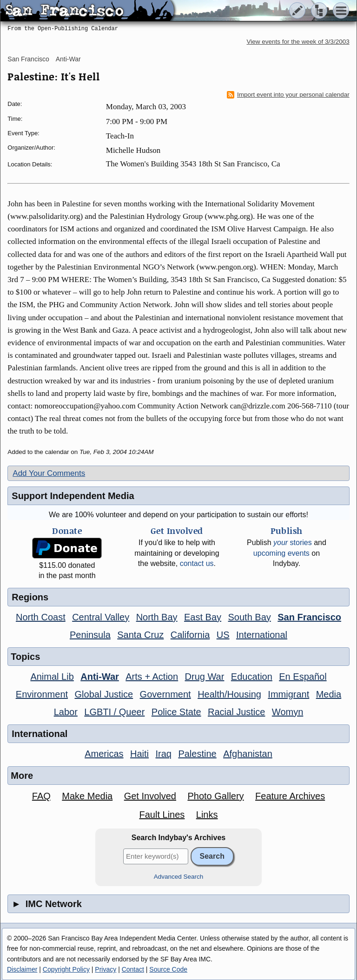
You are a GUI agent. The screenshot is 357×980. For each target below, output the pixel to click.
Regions (30, 597)
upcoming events (281, 553)
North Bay (157, 617)
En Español (303, 677)
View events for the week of (298, 42)
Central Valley (101, 617)
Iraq (163, 754)
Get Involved (150, 796)
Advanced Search (179, 877)
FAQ (41, 796)
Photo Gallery (215, 796)
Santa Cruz (140, 635)
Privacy (106, 969)
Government (165, 694)
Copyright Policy (66, 969)
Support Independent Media (73, 496)
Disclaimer (22, 969)
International (262, 635)
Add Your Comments (49, 473)
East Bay (203, 617)
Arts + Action (152, 677)
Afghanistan (248, 754)
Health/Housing (229, 694)
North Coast (41, 617)
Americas (104, 754)
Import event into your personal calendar (288, 95)
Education (252, 677)
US (223, 635)
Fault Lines (162, 815)
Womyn (288, 712)
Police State (176, 712)
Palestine (197, 754)
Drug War (205, 677)
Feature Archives (290, 796)
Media (329, 694)
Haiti (139, 754)
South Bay (250, 617)
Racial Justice (236, 712)
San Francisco (28, 59)
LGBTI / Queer (114, 712)
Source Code (168, 969)
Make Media (87, 796)
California (190, 635)
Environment (42, 694)
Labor (66, 712)
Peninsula (90, 635)
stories (293, 543)
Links (207, 815)
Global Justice (104, 694)
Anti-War (68, 59)
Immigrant (288, 694)
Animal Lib (52, 677)
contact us (197, 563)
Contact (133, 969)
